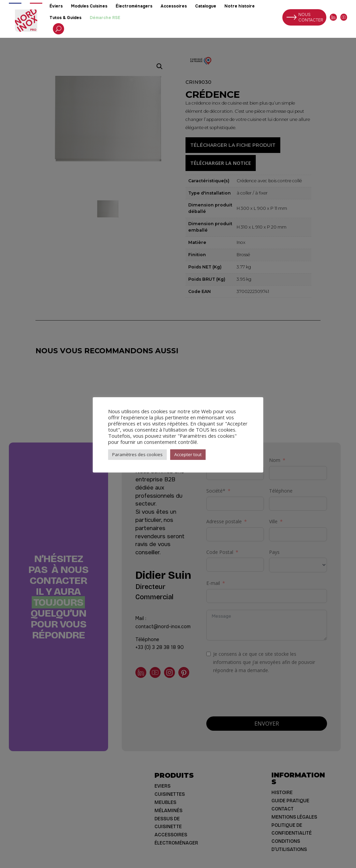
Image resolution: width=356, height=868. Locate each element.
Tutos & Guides (65, 18)
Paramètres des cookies (137, 454)
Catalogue (206, 6)
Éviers (56, 6)
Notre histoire (240, 6)
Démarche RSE (105, 18)
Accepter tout (188, 454)
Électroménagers (134, 6)
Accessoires (174, 6)
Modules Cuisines (89, 6)
